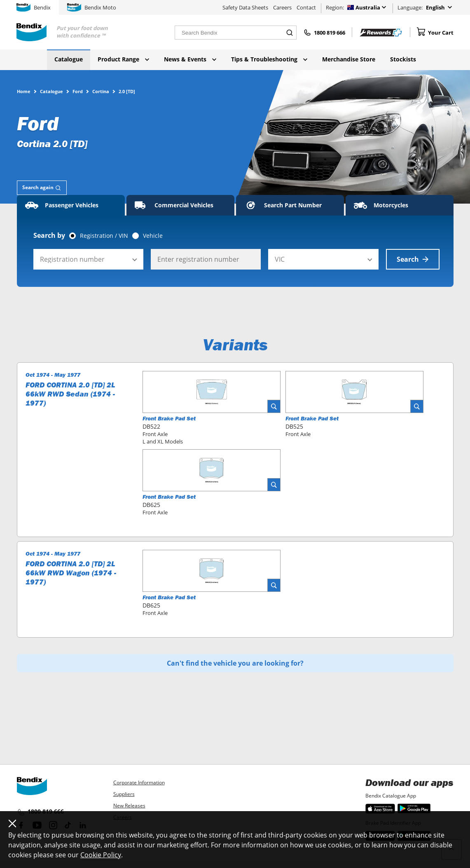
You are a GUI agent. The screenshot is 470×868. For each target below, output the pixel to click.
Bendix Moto (92, 7)
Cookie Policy (101, 855)
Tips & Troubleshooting (269, 59)
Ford (78, 91)
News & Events (190, 59)
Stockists (403, 59)
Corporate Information (139, 782)
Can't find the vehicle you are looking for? (235, 663)
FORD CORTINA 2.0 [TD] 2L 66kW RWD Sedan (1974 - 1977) (70, 394)
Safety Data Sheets (245, 7)
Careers (282, 7)
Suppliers (124, 794)
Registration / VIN (104, 236)
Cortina (101, 91)
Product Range (123, 59)
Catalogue (69, 59)
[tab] (42, 188)
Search (413, 259)
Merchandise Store (349, 59)
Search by (49, 235)
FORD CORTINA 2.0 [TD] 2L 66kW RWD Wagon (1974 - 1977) (71, 573)
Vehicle (153, 236)
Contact (306, 7)
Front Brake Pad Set (169, 418)
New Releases (129, 806)
